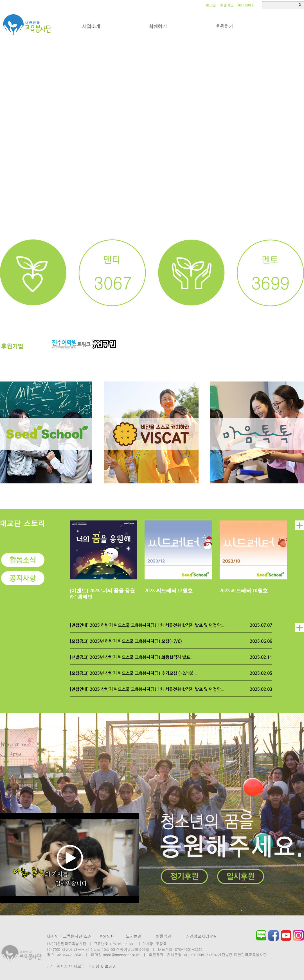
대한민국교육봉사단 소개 (69, 936)
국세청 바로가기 (102, 966)
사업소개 (91, 26)
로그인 (211, 5)
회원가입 (227, 5)
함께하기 (158, 26)
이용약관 (163, 936)
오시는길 (134, 936)
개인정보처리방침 (201, 936)
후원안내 (107, 936)
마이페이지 (246, 5)
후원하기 (224, 26)
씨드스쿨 (28, 25)
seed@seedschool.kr (121, 955)
